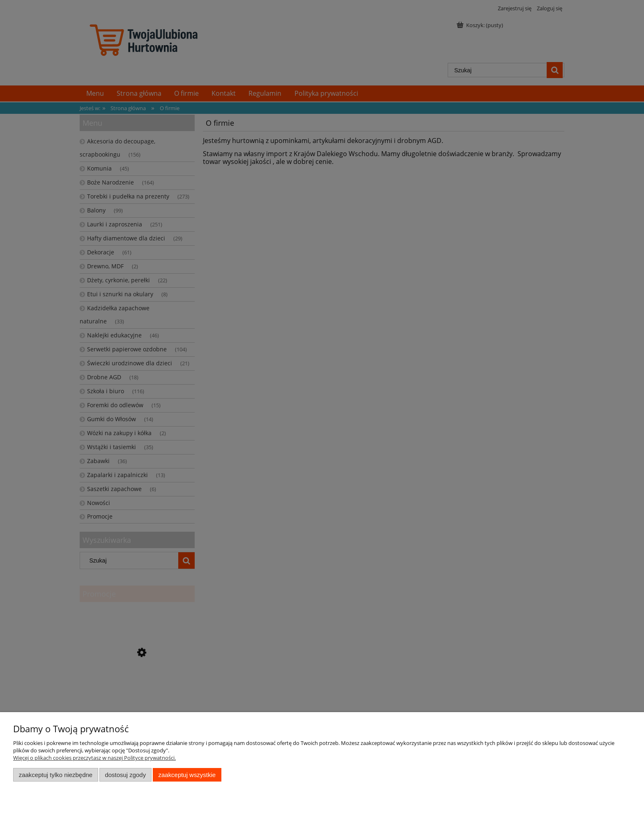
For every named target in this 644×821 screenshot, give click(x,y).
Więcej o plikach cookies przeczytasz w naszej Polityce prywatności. (94, 758)
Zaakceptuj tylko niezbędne (56, 775)
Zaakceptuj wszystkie (187, 775)
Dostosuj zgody (125, 775)
